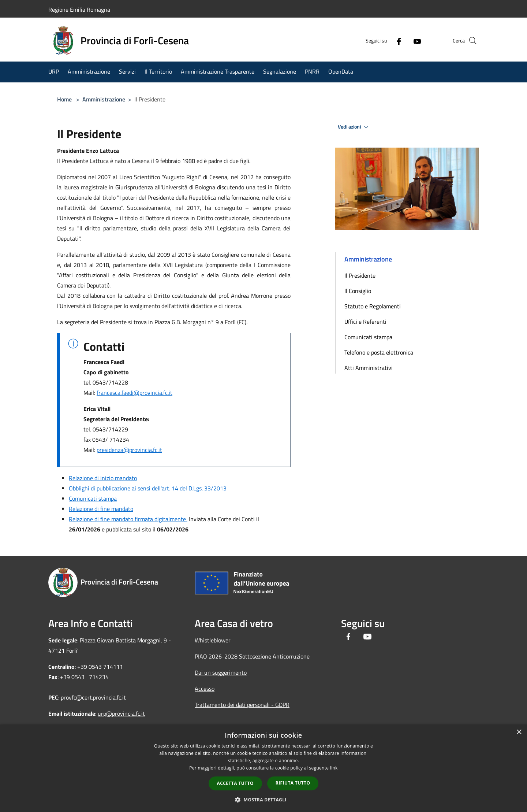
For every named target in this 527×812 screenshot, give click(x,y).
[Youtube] (405, 41)
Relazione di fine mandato (101, 509)
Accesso (205, 689)
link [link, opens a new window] (334, 768)
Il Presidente (360, 275)
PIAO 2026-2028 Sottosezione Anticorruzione (252, 656)
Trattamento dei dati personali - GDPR (242, 705)
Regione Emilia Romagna (79, 10)
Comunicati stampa (93, 498)
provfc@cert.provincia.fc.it (93, 697)
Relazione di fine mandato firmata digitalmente (128, 519)
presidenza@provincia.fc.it (129, 450)
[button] (263, 800)
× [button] (519, 732)
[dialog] (263, 768)
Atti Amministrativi (369, 368)
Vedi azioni (354, 127)
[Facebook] (386, 41)
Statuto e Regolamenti (373, 306)
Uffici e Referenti (365, 322)
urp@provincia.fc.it (121, 713)
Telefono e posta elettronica (379, 352)
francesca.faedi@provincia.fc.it (134, 393)
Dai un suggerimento (221, 672)
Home (64, 99)
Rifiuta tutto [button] (293, 783)
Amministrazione (104, 99)
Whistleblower (213, 640)
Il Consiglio (358, 291)
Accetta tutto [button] (235, 783)
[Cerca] (470, 41)
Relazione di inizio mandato (103, 478)
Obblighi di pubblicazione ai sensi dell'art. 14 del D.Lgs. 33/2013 (148, 488)
